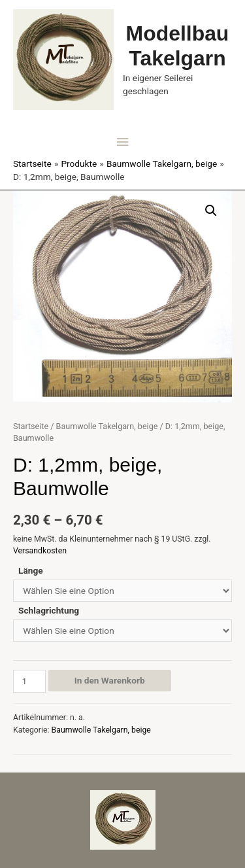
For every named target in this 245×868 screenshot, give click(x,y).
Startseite (31, 426)
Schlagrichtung (49, 610)
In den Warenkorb (110, 680)
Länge (31, 570)
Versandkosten (40, 551)
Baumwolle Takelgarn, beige (107, 426)
